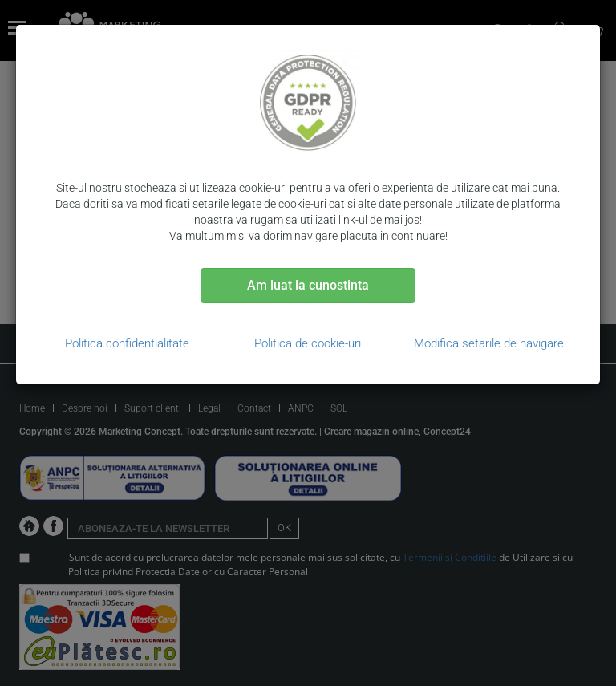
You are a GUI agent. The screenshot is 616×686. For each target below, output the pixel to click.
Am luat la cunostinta (308, 285)
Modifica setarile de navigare (489, 343)
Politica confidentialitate (127, 343)
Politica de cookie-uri (308, 343)
